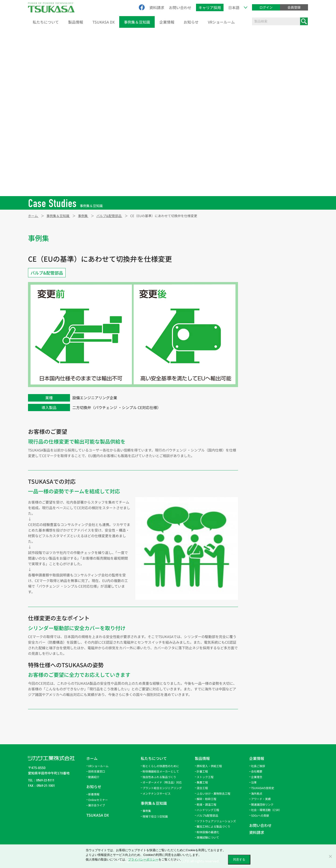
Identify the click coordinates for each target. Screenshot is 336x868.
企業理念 (257, 777)
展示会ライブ (97, 805)
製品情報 (76, 22)
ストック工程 (262, 258)
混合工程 (259, 278)
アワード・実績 (261, 799)
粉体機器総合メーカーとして (161, 771)
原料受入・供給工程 (267, 238)
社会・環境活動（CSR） (266, 810)
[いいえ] (330, 856)
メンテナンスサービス (157, 793)
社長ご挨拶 (258, 766)
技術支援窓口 (97, 771)
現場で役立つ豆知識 (155, 816)
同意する (239, 859)
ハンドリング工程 (265, 317)
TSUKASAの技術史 (263, 788)
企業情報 (167, 22)
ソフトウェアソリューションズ (216, 821)
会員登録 (294, 7)
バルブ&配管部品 (47, 273)
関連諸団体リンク (262, 804)
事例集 (147, 811)
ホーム (92, 758)
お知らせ (191, 22)
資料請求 (157, 7)
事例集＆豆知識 (137, 22)
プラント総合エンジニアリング (162, 788)
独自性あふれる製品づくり (159, 777)
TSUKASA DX (103, 22)
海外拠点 (257, 793)
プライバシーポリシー (143, 859)
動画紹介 (94, 777)
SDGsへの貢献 (260, 815)
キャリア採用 (210, 7)
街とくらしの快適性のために (161, 766)
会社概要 (257, 771)
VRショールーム (221, 22)
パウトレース (262, 327)
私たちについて (46, 22)
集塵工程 (259, 268)
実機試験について (208, 837)
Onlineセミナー (98, 800)
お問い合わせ (180, 7)
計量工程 (259, 248)
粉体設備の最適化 (208, 832)
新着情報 (94, 794)
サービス (259, 346)
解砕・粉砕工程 (264, 297)
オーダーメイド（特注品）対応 (162, 782)
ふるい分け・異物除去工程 (272, 287)
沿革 (254, 782)
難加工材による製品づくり (213, 826)
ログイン (266, 7)
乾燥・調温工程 (264, 307)
